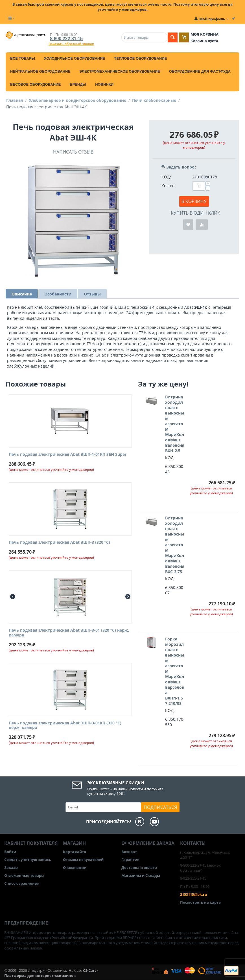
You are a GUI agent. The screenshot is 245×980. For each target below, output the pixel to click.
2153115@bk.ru (194, 894)
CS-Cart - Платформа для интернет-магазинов (51, 973)
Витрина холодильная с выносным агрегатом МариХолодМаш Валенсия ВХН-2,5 (175, 424)
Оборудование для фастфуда (200, 71)
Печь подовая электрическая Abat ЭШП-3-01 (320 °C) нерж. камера (69, 633)
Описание (22, 294)
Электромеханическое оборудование (120, 71)
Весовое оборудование (35, 84)
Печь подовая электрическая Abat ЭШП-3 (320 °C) (59, 542)
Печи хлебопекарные (154, 100)
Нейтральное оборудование (40, 71)
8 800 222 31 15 (66, 39)
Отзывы (92, 294)
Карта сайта (75, 852)
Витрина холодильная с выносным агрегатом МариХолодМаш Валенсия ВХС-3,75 (175, 545)
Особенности (58, 294)
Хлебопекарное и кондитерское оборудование (77, 100)
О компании (75, 867)
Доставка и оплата (139, 867)
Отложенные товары (24, 875)
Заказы (11, 867)
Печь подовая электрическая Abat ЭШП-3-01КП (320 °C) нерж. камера (65, 726)
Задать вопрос (179, 167)
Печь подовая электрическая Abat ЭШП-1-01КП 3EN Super (68, 455)
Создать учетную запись (28, 860)
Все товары (23, 58)
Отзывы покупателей (83, 860)
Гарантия (130, 860)
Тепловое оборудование (140, 58)
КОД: (166, 177)
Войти (10, 852)
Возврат (129, 852)
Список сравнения (22, 883)
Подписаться (160, 807)
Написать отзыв (73, 152)
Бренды (78, 84)
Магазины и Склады (141, 875)
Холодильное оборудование (75, 58)
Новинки (104, 84)
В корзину (194, 201)
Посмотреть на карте (200, 902)
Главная (15, 100)
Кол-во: (169, 186)
